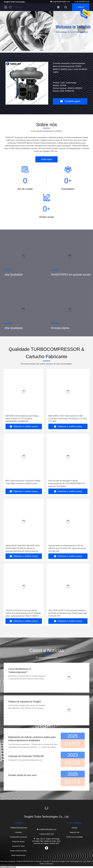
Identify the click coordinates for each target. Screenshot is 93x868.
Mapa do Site (75, 832)
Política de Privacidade (75, 837)
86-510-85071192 (82, 2)
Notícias (75, 828)
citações (81, 7)
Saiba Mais (47, 159)
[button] (42, 50)
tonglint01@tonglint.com (60, 2)
